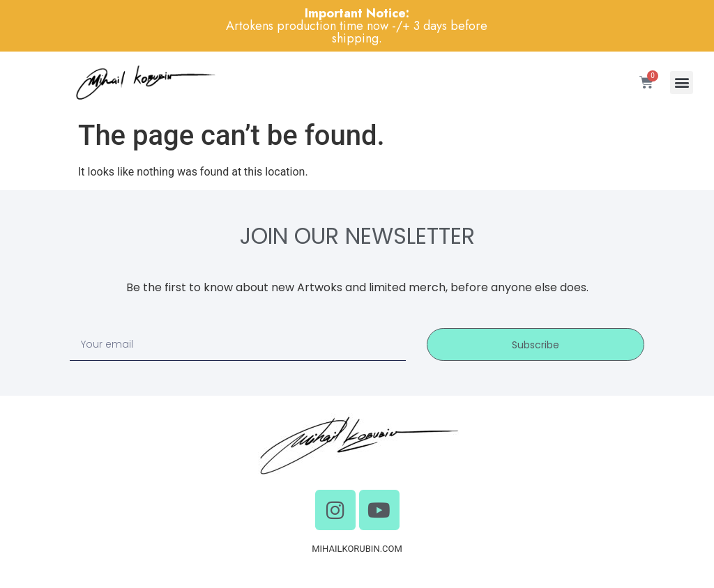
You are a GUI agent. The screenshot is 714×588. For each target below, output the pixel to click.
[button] (682, 83)
